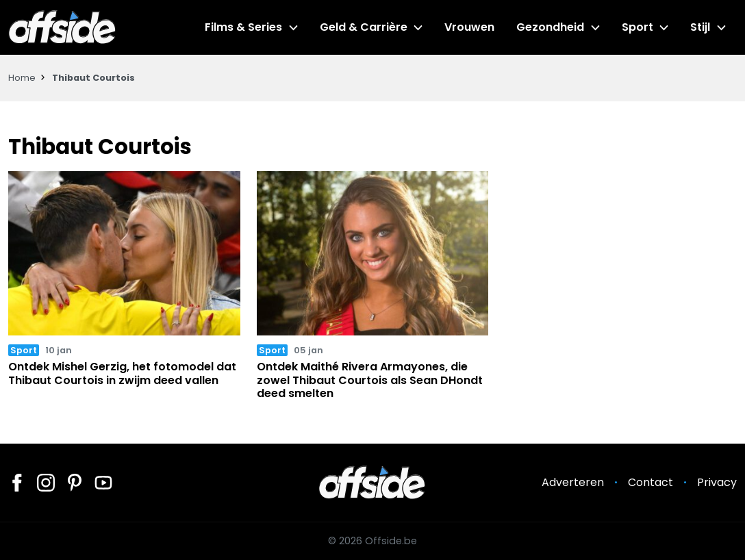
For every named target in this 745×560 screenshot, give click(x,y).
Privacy (717, 482)
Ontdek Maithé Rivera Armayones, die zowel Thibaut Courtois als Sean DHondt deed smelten (370, 380)
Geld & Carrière (364, 27)
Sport (637, 27)
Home (22, 78)
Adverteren (573, 482)
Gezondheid (550, 27)
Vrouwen (469, 27)
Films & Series (243, 27)
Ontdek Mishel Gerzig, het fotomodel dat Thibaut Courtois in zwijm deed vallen (122, 373)
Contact (651, 482)
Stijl (700, 27)
